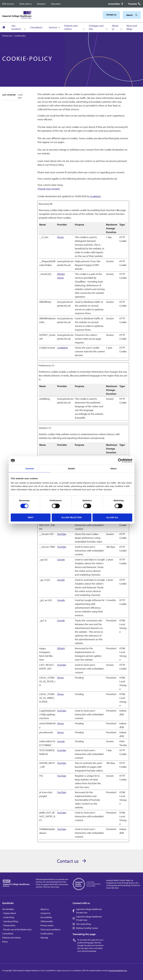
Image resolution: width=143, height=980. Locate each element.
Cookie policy (47, 934)
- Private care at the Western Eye (17, 929)
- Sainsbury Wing (10, 921)
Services (53, 27)
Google (61, 560)
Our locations (16, 27)
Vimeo (60, 237)
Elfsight (61, 274)
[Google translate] (134, 4)
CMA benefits (47, 921)
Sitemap (44, 938)
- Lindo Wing (8, 917)
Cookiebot (95, 196)
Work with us (26, 4)
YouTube (62, 534)
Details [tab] (71, 469)
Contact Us (45, 913)
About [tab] (113, 469)
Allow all (112, 517)
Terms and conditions (50, 929)
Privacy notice (47, 925)
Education (56, 4)
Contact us (111, 15)
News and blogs (132, 27)
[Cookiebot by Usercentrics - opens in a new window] (120, 461)
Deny (31, 517)
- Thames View (9, 925)
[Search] (136, 15)
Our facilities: (8, 909)
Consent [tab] (30, 469)
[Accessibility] (116, 4)
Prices (5, 942)
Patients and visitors (71, 27)
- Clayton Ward (9, 913)
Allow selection (72, 517)
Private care (7, 36)
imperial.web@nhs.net (118, 970)
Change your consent (49, 189)
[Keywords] (130, 15)
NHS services (8, 4)
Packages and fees (96, 27)
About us (115, 27)
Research (41, 4)
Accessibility (46, 917)
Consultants (36, 27)
